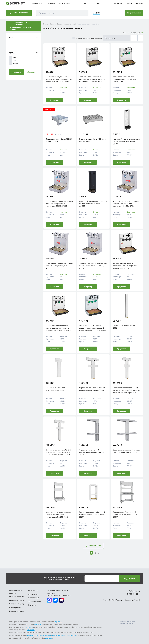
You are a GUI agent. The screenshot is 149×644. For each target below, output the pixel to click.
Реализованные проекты (16, 592)
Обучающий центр (17, 604)
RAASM (14, 63)
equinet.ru (58, 622)
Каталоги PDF (34, 598)
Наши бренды (15, 607)
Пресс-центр (33, 594)
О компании (33, 591)
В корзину (54, 100)
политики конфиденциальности (39, 635)
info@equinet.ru (134, 591)
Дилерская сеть (35, 601)
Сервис (84, 3)
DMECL (14, 60)
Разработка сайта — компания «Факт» (128, 623)
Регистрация (138, 3)
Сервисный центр (16, 600)
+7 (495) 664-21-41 (133, 594)
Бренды (100, 3)
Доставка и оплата (17, 611)
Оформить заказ (134, 13)
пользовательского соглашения (64, 635)
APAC (13, 57)
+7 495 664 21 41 (37, 3)
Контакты (118, 3)
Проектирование (64, 3)
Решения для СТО (16, 597)
